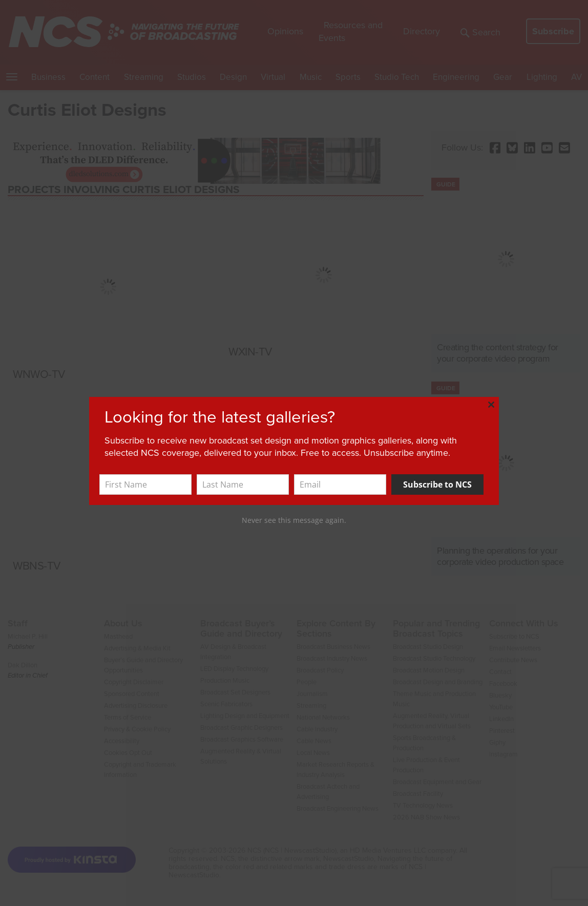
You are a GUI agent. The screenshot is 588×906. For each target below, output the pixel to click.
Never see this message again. (294, 520)
